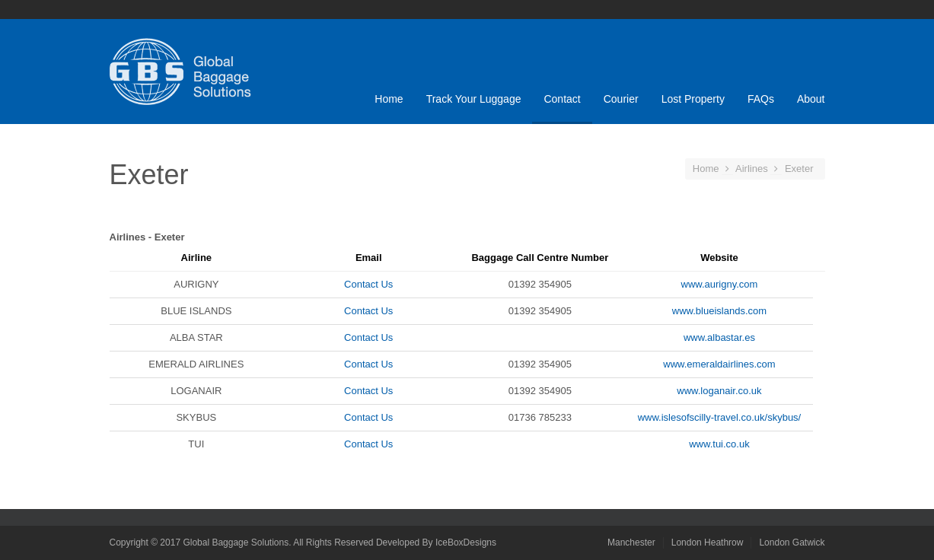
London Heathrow (708, 542)
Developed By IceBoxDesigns (436, 542)
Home (389, 99)
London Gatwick (792, 542)
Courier (621, 99)
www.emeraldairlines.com (719, 364)
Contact (562, 99)
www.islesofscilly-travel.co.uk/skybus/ (720, 417)
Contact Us (368, 284)
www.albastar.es (719, 337)
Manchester (631, 542)
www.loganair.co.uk (719, 391)
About (811, 99)
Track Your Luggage (474, 99)
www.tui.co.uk (719, 444)
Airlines (752, 169)
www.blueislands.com (719, 311)
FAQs (761, 99)
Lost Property (693, 99)
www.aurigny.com (720, 284)
